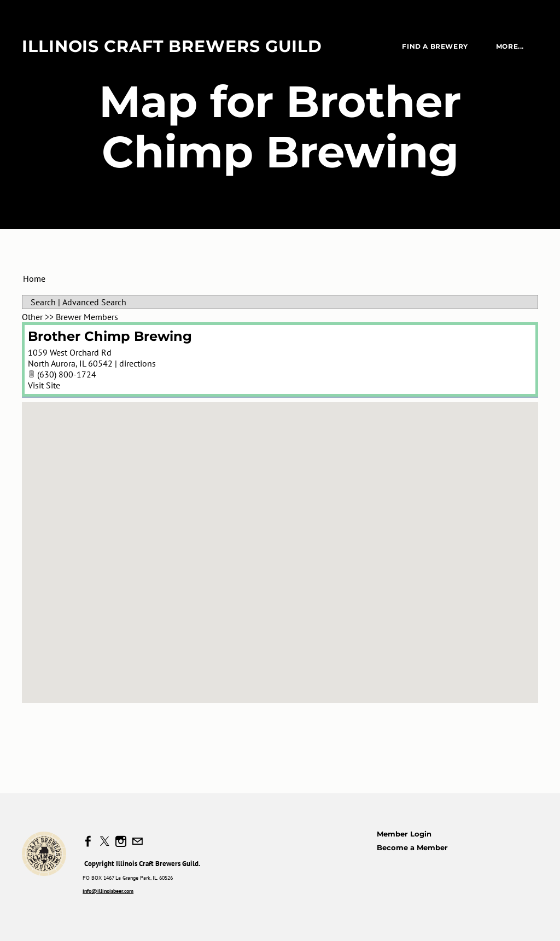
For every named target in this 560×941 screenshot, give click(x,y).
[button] (280, 542)
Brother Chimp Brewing (110, 336)
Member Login (404, 834)
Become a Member (412, 847)
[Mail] (137, 841)
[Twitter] (104, 841)
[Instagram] (121, 841)
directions (138, 363)
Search (43, 302)
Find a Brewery (435, 46)
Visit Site (44, 385)
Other (32, 317)
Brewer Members (87, 317)
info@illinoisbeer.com (108, 891)
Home (34, 278)
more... (510, 46)
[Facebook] (88, 841)
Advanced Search (94, 302)
